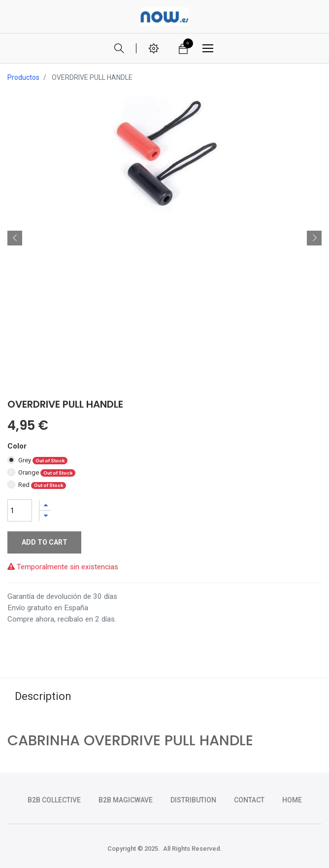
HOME (292, 800)
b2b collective (54, 800)
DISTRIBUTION (193, 800)
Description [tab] (43, 696)
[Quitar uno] (45, 516)
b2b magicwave (126, 800)
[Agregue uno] (45, 505)
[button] (15, 238)
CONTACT (249, 800)
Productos (23, 77)
